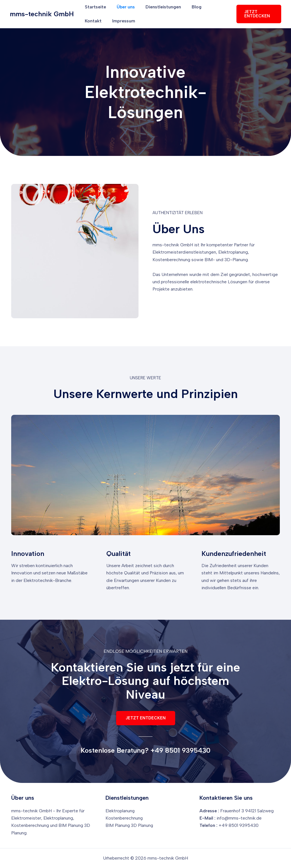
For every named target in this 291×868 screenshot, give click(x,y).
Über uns (123, 7)
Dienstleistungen (159, 7)
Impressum (95, 21)
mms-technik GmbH (42, 14)
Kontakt (213, 7)
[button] (258, 14)
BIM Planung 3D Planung (130, 825)
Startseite (95, 7)
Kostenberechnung (124, 818)
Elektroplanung (120, 810)
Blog (191, 7)
